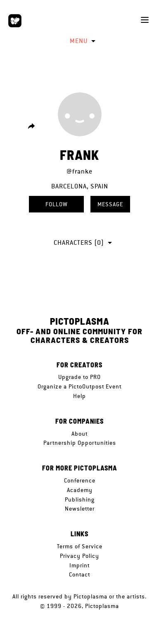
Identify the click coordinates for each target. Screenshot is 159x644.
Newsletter (80, 509)
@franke (79, 171)
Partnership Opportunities (80, 443)
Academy (80, 490)
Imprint (79, 565)
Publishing (80, 499)
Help (79, 396)
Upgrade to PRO (79, 377)
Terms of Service (80, 546)
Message (110, 204)
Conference (80, 480)
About (79, 434)
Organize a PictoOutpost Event (79, 386)
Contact (79, 574)
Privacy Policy (79, 556)
